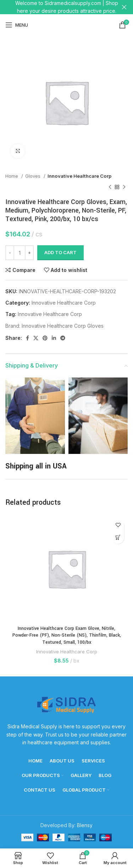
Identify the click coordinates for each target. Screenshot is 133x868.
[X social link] (36, 338)
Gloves (34, 176)
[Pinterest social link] (45, 338)
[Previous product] (110, 187)
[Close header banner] (124, 7)
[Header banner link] (56, 7)
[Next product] (124, 187)
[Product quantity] (20, 253)
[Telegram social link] (63, 338)
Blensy (85, 825)
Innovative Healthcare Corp (79, 176)
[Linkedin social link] (54, 338)
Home (12, 176)
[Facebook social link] (27, 338)
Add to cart (60, 252)
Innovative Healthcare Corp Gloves (63, 326)
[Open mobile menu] (17, 25)
